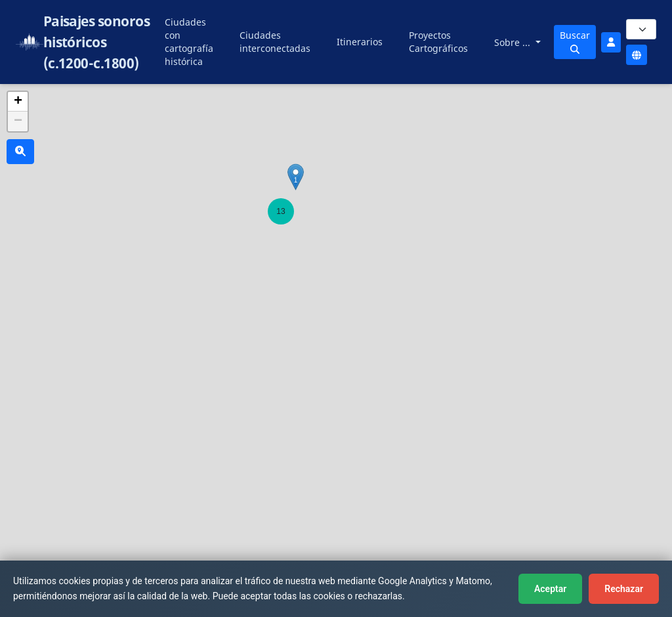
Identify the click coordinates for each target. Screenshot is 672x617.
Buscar (575, 41)
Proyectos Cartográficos (438, 42)
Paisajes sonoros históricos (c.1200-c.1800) (97, 42)
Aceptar (550, 589)
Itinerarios (360, 42)
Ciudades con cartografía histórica (189, 42)
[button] (281, 211)
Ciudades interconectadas (275, 42)
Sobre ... (514, 42)
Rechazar (624, 589)
